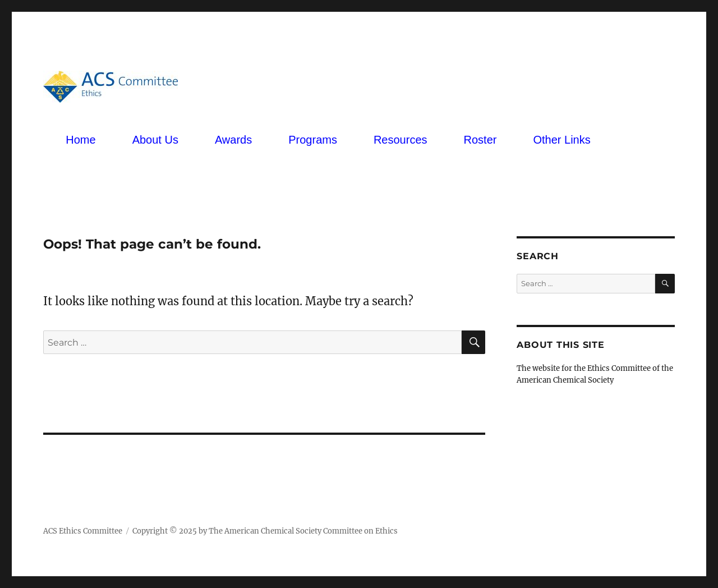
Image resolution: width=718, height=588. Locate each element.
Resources (401, 140)
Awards (233, 140)
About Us (155, 140)
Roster (480, 140)
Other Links (561, 140)
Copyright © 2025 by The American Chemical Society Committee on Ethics (265, 531)
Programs (313, 140)
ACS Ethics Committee (83, 531)
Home (80, 140)
